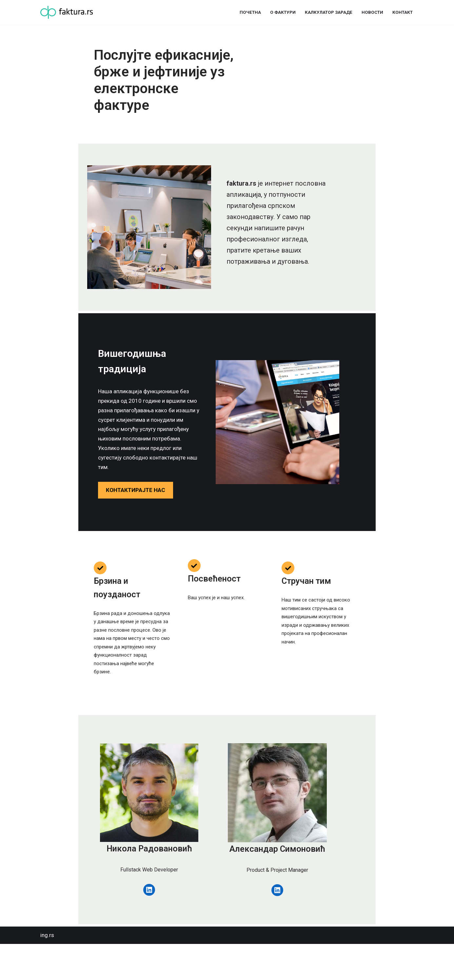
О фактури (282, 12)
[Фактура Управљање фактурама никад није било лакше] (67, 12)
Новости (372, 12)
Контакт (403, 12)
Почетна (249, 12)
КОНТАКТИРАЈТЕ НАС (86, 513)
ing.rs (47, 971)
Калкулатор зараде (328, 12)
